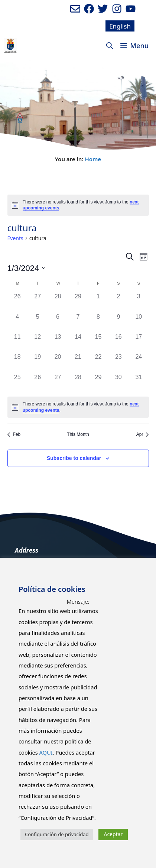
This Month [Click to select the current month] (78, 434)
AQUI (46, 752)
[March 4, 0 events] (17, 322)
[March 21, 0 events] (78, 362)
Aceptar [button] (113, 834)
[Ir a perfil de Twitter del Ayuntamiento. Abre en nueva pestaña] (103, 9)
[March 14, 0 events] (78, 342)
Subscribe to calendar (74, 458)
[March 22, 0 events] (98, 362)
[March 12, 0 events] (38, 342)
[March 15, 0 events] (98, 342)
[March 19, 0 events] (38, 362)
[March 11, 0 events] (17, 342)
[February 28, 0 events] (58, 302)
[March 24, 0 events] (139, 362)
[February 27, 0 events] (38, 302)
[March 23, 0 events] (118, 362)
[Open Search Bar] (110, 46)
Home (93, 159)
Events (15, 238)
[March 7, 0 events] (78, 322)
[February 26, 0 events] (17, 302)
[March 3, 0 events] (139, 302)
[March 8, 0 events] (98, 322)
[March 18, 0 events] (17, 362)
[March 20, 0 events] (58, 362)
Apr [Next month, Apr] (143, 434)
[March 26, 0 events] (38, 383)
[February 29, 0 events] (78, 302)
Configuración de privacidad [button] (57, 834)
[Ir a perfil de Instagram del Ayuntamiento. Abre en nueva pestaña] (117, 9)
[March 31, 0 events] (139, 383)
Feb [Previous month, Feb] (14, 434)
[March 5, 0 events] (38, 322)
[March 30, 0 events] (118, 383)
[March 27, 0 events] (58, 383)
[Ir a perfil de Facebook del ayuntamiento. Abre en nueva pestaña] (89, 9)
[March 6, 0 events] (58, 322)
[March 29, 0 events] (98, 383)
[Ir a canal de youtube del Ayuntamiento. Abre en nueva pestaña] (131, 9)
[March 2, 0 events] (118, 302)
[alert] (78, 205)
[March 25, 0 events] (17, 383)
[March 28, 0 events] (78, 383)
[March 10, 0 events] (139, 322)
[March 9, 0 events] (118, 322)
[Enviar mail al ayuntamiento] (75, 9)
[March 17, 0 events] (139, 342)
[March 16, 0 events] (118, 342)
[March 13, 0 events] (58, 342)
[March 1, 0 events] (98, 302)
